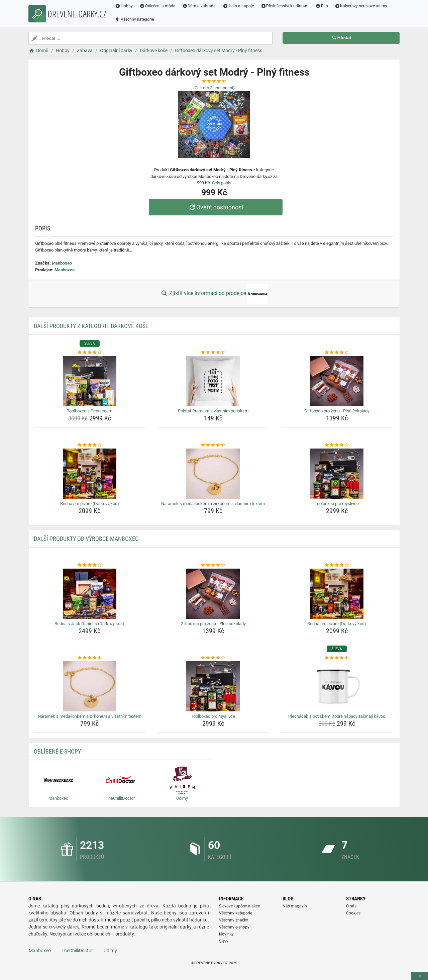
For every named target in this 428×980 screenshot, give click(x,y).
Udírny (110, 951)
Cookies (353, 913)
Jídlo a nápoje (238, 6)
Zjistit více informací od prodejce (214, 294)
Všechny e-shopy (234, 927)
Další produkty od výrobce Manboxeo (86, 539)
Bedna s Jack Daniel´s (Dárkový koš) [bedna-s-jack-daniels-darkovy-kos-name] (89, 624)
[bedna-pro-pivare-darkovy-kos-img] (90, 474)
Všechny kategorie (134, 19)
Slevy (224, 941)
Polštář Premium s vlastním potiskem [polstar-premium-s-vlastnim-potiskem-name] (213, 411)
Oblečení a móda (157, 6)
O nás (351, 906)
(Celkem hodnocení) (214, 88)
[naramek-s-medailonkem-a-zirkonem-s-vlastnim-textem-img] (213, 474)
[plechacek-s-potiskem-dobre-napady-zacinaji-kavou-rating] (337, 658)
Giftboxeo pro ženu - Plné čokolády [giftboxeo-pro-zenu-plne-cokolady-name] (337, 411)
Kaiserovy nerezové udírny (361, 6)
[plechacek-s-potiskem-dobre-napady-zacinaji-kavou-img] (337, 686)
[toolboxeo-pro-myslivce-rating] (337, 445)
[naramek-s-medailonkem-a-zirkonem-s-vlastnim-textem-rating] (213, 445)
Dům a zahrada (199, 6)
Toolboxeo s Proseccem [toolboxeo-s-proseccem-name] (90, 411)
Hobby (124, 6)
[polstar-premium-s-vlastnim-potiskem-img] (213, 381)
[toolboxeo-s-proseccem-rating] (90, 353)
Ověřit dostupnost (216, 207)
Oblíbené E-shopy (57, 751)
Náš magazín (295, 906)
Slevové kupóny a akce (239, 906)
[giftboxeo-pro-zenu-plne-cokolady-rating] (337, 353)
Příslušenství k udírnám (285, 6)
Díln (322, 6)
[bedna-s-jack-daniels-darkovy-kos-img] (90, 594)
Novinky (226, 934)
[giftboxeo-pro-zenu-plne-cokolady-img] (337, 381)
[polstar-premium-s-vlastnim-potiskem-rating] (213, 353)
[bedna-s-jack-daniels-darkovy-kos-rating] (90, 565)
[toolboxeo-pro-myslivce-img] (337, 474)
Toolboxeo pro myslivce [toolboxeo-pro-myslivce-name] (337, 504)
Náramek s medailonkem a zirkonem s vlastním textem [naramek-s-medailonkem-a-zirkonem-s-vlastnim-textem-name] (213, 504)
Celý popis (222, 183)
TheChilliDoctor (77, 951)
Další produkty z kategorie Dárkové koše (91, 326)
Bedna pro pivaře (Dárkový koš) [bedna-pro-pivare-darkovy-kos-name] (90, 504)
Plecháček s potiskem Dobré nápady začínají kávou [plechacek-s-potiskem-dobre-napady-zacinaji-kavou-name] (337, 716)
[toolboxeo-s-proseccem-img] (90, 381)
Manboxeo (62, 263)
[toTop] (420, 976)
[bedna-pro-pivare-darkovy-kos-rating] (90, 445)
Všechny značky (234, 920)
